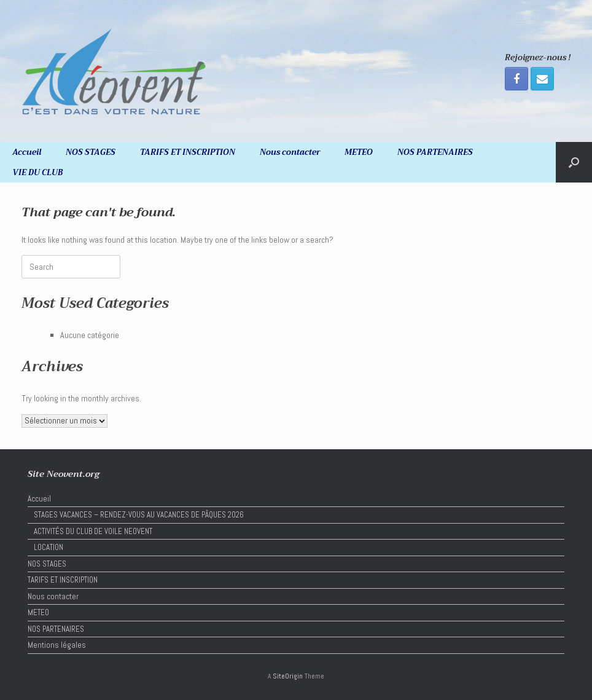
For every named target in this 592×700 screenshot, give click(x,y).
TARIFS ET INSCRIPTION (188, 152)
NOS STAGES (91, 152)
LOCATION (49, 547)
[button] (574, 162)
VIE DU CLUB (37, 172)
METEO (359, 152)
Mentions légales (57, 645)
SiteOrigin (288, 676)
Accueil (27, 152)
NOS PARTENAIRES (435, 152)
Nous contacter (290, 152)
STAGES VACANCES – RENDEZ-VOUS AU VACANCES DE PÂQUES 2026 (139, 515)
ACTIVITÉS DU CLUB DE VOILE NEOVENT (93, 531)
